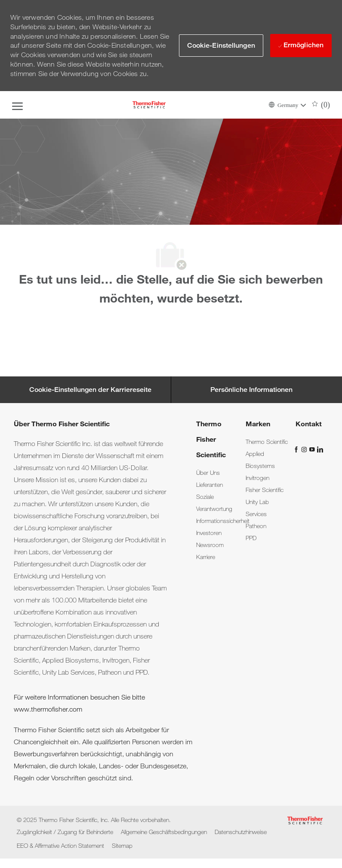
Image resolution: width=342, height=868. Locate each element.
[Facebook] (297, 449)
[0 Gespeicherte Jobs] (321, 105)
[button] (287, 105)
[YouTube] (313, 449)
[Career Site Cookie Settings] (90, 390)
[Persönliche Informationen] (251, 390)
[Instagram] (305, 449)
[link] (208, 473)
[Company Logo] (149, 105)
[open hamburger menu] (17, 105)
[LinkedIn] (320, 449)
